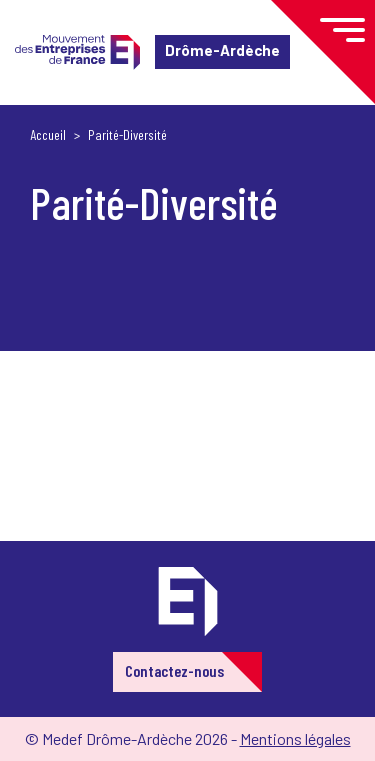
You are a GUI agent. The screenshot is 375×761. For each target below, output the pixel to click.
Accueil (48, 134)
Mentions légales (295, 738)
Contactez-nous (174, 670)
